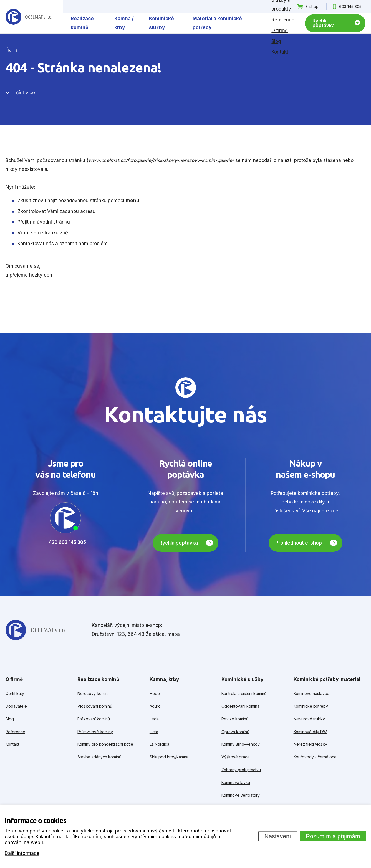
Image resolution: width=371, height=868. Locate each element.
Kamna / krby (124, 23)
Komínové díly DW (310, 732)
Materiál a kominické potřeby (217, 23)
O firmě (280, 31)
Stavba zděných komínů (99, 757)
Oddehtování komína (240, 706)
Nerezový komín (93, 693)
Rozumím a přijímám (333, 836)
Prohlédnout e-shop (299, 543)
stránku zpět (56, 233)
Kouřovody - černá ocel (316, 757)
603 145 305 (350, 7)
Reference (283, 20)
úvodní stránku (53, 222)
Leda (154, 719)
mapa (174, 634)
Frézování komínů (94, 719)
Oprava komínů (235, 732)
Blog (276, 41)
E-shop (312, 7)
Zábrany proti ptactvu (241, 770)
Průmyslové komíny (95, 732)
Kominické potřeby (311, 706)
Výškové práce (236, 757)
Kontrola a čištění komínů (244, 693)
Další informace (22, 853)
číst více (26, 93)
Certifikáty (15, 693)
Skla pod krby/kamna (169, 757)
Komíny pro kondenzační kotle (105, 744)
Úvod (11, 51)
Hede (155, 693)
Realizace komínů (82, 23)
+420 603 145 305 (66, 542)
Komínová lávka (236, 782)
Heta (154, 732)
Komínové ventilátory (241, 795)
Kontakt (280, 52)
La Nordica (159, 744)
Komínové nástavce (311, 693)
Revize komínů (235, 719)
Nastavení (278, 836)
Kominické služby (161, 23)
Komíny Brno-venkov (241, 744)
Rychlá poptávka (324, 23)
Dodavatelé (16, 706)
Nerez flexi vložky (310, 744)
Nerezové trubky (309, 719)
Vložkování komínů (95, 706)
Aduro (155, 706)
